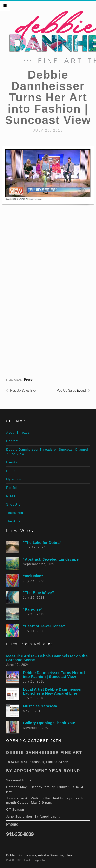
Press (28, 380)
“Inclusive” (33, 576)
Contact (12, 441)
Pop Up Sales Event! (25, 390)
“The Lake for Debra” (42, 542)
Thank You (15, 513)
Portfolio (13, 488)
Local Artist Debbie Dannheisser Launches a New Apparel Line (52, 691)
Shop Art (13, 504)
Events (12, 462)
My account (15, 479)
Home (11, 471)
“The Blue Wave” (38, 593)
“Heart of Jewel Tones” (44, 626)
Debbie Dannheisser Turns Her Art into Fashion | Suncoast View (54, 675)
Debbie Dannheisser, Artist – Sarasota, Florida (41, 855)
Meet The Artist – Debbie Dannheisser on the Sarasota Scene (47, 658)
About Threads (18, 433)
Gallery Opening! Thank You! (49, 723)
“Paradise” (33, 609)
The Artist (14, 521)
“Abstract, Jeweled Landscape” (52, 559)
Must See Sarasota (40, 706)
